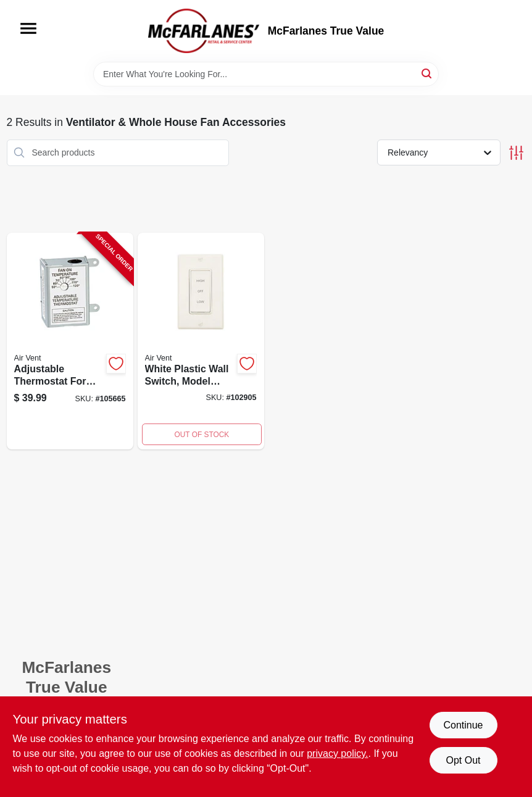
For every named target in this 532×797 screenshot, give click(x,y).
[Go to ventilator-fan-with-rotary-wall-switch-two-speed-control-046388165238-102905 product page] (201, 341)
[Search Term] (266, 74)
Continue (463, 725)
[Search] (427, 73)
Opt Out (463, 760)
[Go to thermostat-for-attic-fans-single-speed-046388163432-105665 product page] (70, 341)
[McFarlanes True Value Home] (204, 31)
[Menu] (28, 28)
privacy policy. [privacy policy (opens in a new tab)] (337, 753)
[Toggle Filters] (516, 153)
